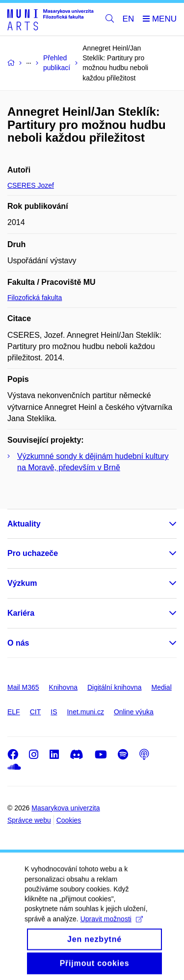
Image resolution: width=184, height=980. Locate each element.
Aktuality (24, 524)
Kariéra (21, 613)
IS (54, 712)
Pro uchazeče (33, 553)
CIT (36, 712)
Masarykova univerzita (66, 808)
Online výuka (134, 712)
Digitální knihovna (115, 687)
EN (129, 19)
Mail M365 (23, 687)
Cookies (69, 820)
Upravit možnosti (112, 928)
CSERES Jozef (31, 185)
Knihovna (63, 687)
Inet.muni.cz (85, 712)
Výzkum (22, 583)
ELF (14, 712)
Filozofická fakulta (35, 298)
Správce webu (29, 820)
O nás (18, 643)
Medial (162, 687)
